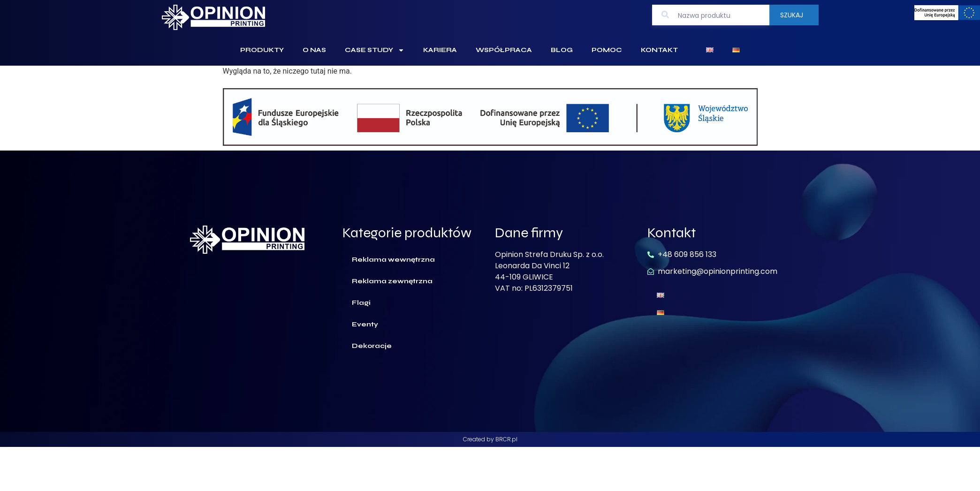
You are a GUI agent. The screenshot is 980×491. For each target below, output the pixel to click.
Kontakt (659, 50)
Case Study (375, 50)
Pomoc (607, 50)
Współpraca (504, 50)
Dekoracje (372, 346)
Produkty (262, 50)
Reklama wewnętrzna (393, 260)
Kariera (440, 50)
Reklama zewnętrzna (392, 281)
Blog (562, 50)
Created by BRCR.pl (490, 439)
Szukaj (792, 15)
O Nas (314, 50)
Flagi (361, 303)
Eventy (365, 324)
